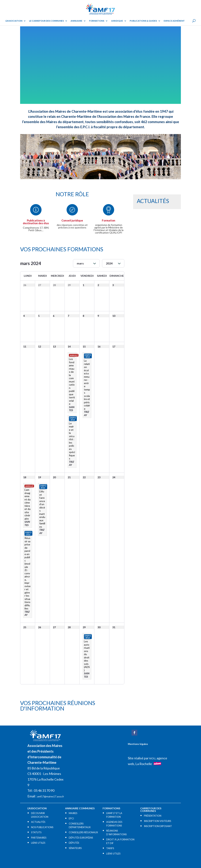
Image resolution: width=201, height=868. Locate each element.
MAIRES (73, 813)
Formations (97, 21)
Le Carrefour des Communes (46, 21)
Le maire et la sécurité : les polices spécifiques (72, 441)
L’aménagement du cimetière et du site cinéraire (28, 504)
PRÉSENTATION (153, 816)
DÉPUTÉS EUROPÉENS (81, 838)
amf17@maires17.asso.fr (51, 796)
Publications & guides (143, 21)
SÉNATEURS (75, 848)
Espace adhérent (174, 21)
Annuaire (76, 21)
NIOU (152, 758)
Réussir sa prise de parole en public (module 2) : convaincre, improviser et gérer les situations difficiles (28, 573)
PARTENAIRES (39, 838)
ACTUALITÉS (38, 822)
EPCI (71, 818)
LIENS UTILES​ (38, 843)
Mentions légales (138, 744)
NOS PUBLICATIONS (42, 827)
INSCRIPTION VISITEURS (158, 821)
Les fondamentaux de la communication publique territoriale (72, 381)
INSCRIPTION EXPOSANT (158, 826)
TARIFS (110, 848)
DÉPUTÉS (74, 843)
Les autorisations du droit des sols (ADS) (87, 656)
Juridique (117, 21)
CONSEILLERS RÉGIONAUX (83, 832)
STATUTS (36, 832)
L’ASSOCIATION (14, 21)
